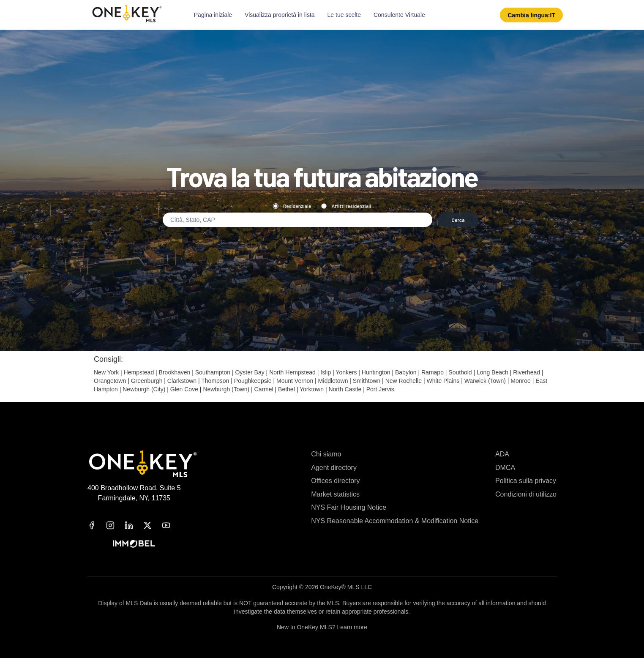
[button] (531, 15)
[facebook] (97, 525)
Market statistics (335, 494)
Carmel (264, 389)
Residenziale (292, 206)
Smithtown (367, 381)
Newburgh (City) (144, 389)
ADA (502, 454)
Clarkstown (182, 381)
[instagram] (115, 525)
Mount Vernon (295, 381)
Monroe (520, 381)
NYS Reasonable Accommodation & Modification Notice (395, 521)
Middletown (333, 381)
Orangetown (110, 381)
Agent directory (334, 468)
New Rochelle (404, 381)
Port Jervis (380, 389)
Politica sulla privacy (526, 481)
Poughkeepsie (253, 381)
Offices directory (335, 481)
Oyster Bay (250, 372)
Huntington (376, 372)
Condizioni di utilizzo (526, 494)
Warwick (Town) (485, 381)
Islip (326, 372)
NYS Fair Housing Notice (349, 507)
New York (106, 372)
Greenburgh (147, 381)
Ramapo (433, 372)
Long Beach (493, 372)
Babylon (406, 372)
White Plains (443, 381)
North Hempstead (292, 372)
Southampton (213, 372)
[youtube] (171, 525)
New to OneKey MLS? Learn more (322, 627)
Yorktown (312, 389)
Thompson (215, 381)
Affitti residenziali (346, 206)
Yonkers (346, 372)
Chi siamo (326, 454)
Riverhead (527, 372)
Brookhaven (175, 372)
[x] (153, 525)
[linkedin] (134, 525)
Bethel (287, 389)
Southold (460, 372)
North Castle (345, 389)
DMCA (505, 468)
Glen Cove (184, 389)
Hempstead (139, 372)
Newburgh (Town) (226, 389)
